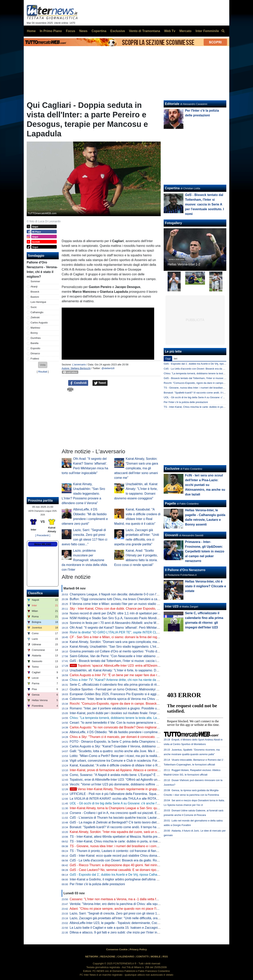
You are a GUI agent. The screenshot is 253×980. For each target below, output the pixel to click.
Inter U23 (172, 606)
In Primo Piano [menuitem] (51, 31)
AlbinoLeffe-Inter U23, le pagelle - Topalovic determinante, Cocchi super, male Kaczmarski (133, 923)
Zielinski (35, 317)
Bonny (34, 333)
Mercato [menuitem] (185, 31)
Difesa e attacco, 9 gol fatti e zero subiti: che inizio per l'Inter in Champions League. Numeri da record (141, 932)
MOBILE (156, 957)
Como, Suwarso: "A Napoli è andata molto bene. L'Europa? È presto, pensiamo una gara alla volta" (139, 775)
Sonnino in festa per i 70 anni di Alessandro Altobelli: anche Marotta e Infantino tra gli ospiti (133, 623)
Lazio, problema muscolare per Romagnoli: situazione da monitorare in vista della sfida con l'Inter (84, 560)
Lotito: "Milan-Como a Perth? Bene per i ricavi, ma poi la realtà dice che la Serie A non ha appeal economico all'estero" (153, 756)
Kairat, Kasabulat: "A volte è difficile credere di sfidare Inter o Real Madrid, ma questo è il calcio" (137, 765)
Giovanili (172, 535)
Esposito (35, 348)
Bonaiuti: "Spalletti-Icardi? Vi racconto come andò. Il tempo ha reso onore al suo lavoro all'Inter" (137, 827)
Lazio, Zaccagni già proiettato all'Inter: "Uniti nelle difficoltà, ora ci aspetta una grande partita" (135, 918)
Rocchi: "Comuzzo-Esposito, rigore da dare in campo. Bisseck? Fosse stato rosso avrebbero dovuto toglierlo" (146, 704)
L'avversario (79, 365)
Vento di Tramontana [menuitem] (145, 31)
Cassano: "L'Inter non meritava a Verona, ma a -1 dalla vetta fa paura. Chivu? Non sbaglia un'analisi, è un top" (147, 899)
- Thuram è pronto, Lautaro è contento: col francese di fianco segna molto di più (128, 851)
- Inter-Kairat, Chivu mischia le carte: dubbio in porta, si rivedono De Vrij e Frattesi (129, 841)
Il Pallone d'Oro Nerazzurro (185, 570)
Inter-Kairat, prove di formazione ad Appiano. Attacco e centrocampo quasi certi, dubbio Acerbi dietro (140, 770)
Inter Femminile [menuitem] (207, 31)
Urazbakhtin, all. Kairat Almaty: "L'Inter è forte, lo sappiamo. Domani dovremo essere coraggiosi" (137, 670)
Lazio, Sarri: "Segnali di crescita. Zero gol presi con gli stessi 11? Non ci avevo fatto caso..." (134, 913)
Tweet (100, 383)
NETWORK (92, 957)
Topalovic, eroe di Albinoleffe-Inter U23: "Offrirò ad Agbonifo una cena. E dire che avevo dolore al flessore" (144, 780)
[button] (43, 365)
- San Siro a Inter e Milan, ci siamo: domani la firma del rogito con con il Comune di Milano (135, 637)
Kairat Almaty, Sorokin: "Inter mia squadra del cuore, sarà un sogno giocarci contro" (128, 832)
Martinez (35, 328)
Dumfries (36, 338)
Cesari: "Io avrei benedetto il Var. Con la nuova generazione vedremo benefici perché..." (131, 723)
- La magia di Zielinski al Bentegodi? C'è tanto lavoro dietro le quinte (121, 822)
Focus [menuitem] (70, 31)
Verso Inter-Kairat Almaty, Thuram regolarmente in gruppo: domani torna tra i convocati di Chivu (141, 789)
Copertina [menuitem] (99, 31)
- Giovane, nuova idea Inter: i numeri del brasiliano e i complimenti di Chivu (125, 846)
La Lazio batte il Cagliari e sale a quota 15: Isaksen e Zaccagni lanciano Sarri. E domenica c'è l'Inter (140, 928)
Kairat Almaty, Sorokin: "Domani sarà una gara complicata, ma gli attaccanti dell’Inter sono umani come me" (136, 468)
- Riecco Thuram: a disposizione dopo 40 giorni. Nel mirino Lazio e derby (124, 865)
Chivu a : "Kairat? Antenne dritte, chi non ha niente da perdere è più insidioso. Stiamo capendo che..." (146, 680)
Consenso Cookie (117, 949)
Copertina (172, 188)
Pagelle (170, 503)
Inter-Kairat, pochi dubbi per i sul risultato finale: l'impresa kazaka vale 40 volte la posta (136, 713)
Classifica (35, 593)
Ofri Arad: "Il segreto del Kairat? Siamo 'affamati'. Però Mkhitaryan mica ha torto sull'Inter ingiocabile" (140, 628)
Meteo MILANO (43, 544)
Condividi (78, 383)
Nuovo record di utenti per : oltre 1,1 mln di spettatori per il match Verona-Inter (129, 613)
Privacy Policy (138, 949)
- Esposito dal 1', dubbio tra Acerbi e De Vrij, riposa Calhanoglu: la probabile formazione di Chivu (141, 875)
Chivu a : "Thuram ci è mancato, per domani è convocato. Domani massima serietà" (131, 737)
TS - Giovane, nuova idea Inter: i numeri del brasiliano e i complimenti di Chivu (208, 388)
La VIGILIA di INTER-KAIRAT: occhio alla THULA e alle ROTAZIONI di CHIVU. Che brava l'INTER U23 (142, 799)
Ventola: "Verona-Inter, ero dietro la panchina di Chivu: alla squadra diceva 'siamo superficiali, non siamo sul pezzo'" (151, 904)
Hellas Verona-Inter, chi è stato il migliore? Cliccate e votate (205, 586)
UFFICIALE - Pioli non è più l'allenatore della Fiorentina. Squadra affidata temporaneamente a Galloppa (142, 794)
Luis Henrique (38, 302)
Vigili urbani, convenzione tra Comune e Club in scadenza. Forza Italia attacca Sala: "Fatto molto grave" (142, 761)
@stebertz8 (108, 368)
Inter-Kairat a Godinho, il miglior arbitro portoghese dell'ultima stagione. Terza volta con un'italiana (138, 879)
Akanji (34, 287)
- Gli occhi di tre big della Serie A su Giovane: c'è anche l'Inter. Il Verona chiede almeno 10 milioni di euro (147, 803)
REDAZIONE (108, 957)
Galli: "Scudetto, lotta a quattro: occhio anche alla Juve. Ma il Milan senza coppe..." (128, 751)
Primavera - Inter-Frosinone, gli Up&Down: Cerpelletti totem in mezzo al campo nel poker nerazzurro (205, 551)
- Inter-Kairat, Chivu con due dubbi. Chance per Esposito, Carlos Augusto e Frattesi (131, 609)
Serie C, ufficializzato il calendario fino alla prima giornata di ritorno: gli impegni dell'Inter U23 (135, 685)
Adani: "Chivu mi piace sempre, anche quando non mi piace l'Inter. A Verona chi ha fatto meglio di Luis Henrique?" (149, 909)
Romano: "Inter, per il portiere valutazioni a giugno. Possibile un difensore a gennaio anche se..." (137, 708)
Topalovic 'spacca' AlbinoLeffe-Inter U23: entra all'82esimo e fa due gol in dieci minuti (133, 666)
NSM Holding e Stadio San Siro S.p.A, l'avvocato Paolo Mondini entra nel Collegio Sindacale (135, 618)
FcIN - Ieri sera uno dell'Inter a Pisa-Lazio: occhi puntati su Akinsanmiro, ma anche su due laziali (205, 485)
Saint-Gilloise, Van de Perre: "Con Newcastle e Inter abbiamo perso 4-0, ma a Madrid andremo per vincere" (145, 656)
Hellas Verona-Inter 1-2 (184, 264)
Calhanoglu (37, 312)
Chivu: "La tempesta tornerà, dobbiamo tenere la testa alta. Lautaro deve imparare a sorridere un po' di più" (145, 718)
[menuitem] (223, 31)
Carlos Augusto (39, 323)
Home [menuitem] (31, 31)
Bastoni (35, 297)
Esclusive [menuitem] (118, 31)
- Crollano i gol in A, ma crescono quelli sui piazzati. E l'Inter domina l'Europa (129, 813)
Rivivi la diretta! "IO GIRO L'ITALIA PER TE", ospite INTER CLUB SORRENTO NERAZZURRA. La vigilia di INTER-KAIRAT (156, 632)
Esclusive (172, 469)
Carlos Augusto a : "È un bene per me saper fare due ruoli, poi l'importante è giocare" (135, 675)
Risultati (43, 372)
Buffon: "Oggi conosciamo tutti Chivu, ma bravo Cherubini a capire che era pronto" (127, 599)
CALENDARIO (126, 957)
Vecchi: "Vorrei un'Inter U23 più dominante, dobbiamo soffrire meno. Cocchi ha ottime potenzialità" (138, 784)
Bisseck (35, 292)
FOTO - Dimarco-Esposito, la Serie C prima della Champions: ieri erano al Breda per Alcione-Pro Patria (142, 742)
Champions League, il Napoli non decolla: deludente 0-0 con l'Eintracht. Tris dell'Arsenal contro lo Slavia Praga (147, 594)
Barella (35, 343)
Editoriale (172, 104)
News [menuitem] (83, 31)
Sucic (34, 307)
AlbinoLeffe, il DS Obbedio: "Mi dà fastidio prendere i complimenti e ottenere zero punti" (131, 732)
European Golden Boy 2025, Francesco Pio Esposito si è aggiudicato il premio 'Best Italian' (134, 694)
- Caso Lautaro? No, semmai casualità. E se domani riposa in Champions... (126, 870)
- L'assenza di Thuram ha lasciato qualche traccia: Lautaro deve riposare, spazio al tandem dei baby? (144, 818)
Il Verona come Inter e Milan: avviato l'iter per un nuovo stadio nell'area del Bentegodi (129, 604)
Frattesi (35, 359)
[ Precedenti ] (43, 535)
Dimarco (35, 353)
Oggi (168, 359)
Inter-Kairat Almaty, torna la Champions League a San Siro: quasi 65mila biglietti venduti (131, 808)
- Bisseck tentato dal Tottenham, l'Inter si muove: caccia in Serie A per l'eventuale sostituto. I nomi (142, 661)
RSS (165, 957)
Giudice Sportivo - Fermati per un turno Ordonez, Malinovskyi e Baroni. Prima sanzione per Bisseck (139, 689)
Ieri (176, 359)
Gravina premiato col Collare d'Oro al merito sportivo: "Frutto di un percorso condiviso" (130, 651)
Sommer (35, 281)
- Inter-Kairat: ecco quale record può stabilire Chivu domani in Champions (125, 856)
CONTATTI (142, 957)
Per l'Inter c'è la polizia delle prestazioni (97, 884)
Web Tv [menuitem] (170, 31)
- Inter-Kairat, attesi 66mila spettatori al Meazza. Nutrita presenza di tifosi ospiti (127, 837)
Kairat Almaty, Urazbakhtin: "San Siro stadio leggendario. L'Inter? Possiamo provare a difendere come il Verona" (83, 494)
